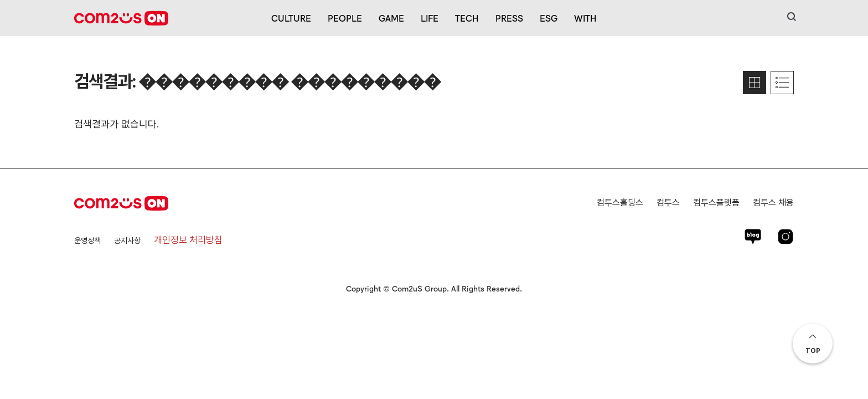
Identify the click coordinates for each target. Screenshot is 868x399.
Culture (291, 18)
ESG (549, 18)
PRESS (509, 18)
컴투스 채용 (773, 203)
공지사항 (127, 241)
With (585, 18)
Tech (467, 18)
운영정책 (87, 241)
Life (430, 18)
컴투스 (668, 203)
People (345, 18)
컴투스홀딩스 (620, 203)
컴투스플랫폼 (716, 203)
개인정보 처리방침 (188, 240)
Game (391, 18)
